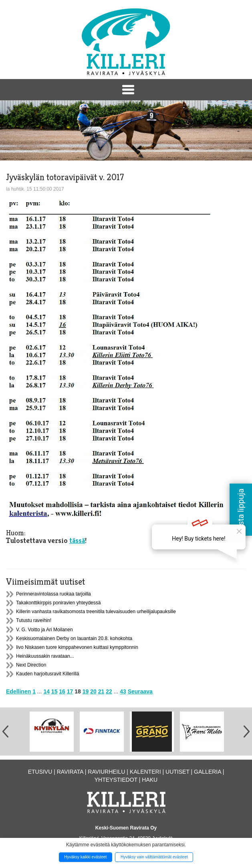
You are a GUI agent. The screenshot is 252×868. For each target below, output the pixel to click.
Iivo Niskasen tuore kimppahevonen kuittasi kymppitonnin (77, 647)
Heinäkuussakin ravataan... (45, 656)
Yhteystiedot (116, 780)
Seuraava (140, 691)
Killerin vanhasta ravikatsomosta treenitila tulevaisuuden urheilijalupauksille (96, 612)
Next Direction (31, 665)
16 (62, 691)
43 (123, 691)
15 (54, 691)
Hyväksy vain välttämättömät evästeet (154, 857)
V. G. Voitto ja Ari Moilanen (44, 630)
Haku (150, 780)
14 (46, 691)
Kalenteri (145, 772)
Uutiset (177, 772)
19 (86, 691)
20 (93, 691)
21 (101, 691)
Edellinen (18, 691)
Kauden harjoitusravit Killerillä (47, 674)
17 (70, 691)
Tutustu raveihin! (34, 620)
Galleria (208, 772)
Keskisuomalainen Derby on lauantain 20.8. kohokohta (74, 638)
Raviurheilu (106, 772)
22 (109, 691)
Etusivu (40, 772)
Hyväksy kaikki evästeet (85, 857)
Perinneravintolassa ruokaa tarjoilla (53, 594)
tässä (77, 540)
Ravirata (70, 772)
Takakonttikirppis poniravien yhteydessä (58, 603)
